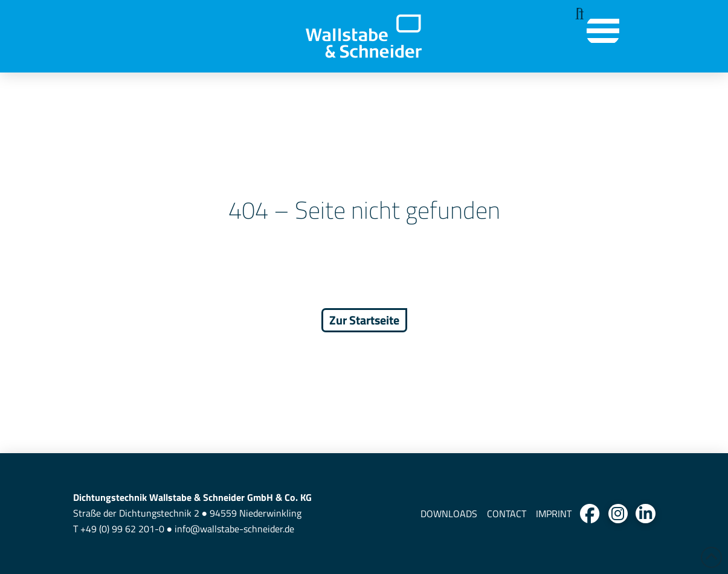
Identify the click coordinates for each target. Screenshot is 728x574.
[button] (576, 14)
